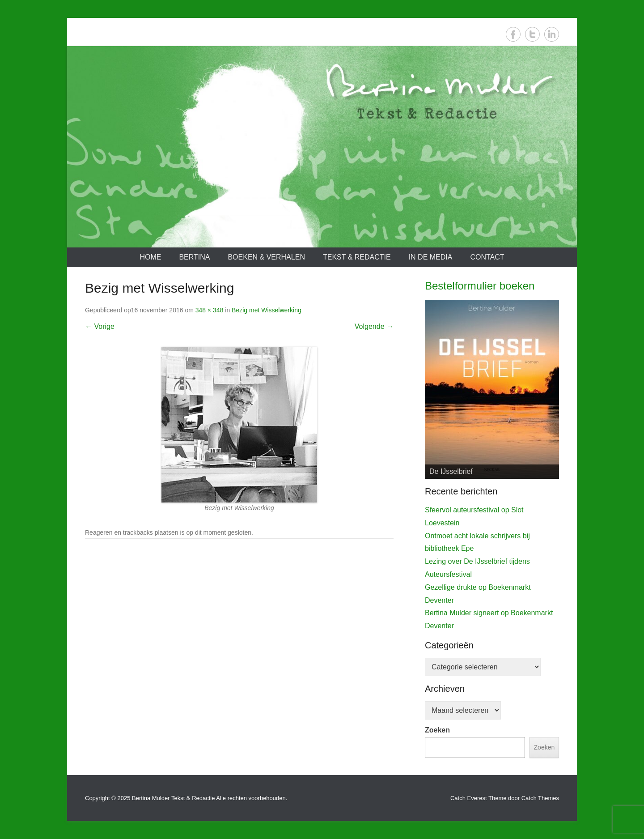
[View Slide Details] (492, 389)
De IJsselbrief (451, 471)
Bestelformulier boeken (480, 286)
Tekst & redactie (357, 257)
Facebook (513, 34)
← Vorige (100, 326)
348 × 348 (210, 310)
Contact (487, 257)
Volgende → (374, 326)
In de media (431, 257)
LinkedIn (552, 34)
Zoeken (437, 730)
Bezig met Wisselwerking (267, 310)
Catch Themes (540, 798)
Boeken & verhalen (266, 257)
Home (150, 257)
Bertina (194, 257)
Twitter (532, 34)
